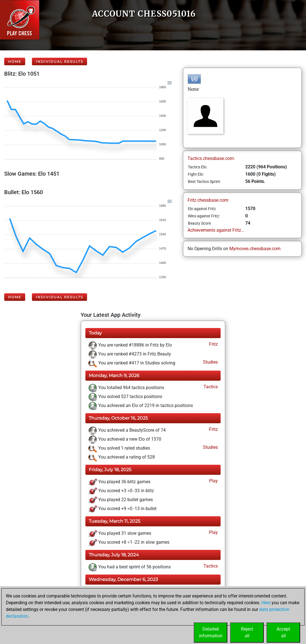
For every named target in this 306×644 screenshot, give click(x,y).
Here (266, 603)
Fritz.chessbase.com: (208, 200)
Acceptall (283, 632)
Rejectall (247, 632)
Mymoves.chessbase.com (255, 249)
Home (15, 61)
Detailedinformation (211, 632)
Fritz (213, 344)
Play (213, 481)
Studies (210, 362)
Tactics (210, 387)
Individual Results (59, 61)
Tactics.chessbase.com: (211, 158)
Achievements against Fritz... (216, 230)
